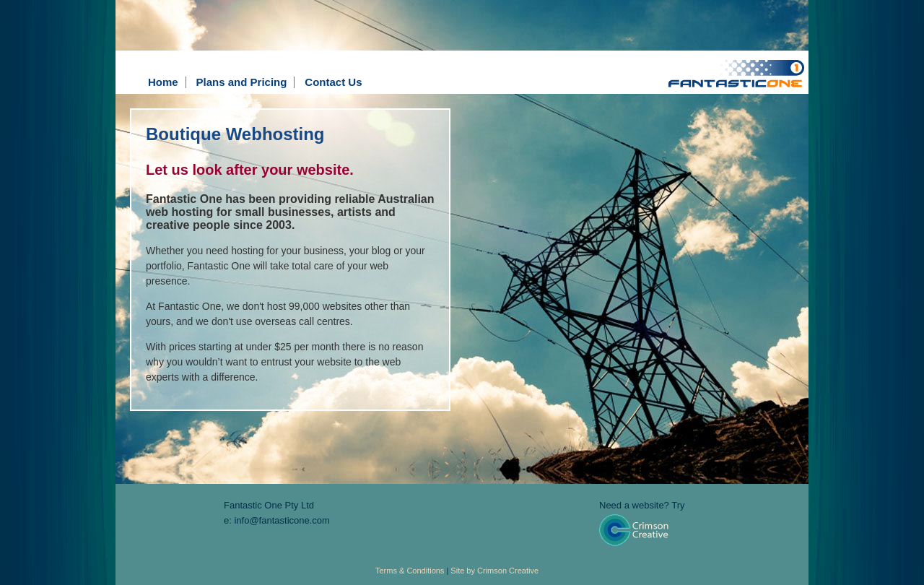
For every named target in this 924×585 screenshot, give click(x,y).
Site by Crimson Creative (494, 571)
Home (163, 82)
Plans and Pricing (242, 82)
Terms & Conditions (410, 571)
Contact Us (333, 82)
